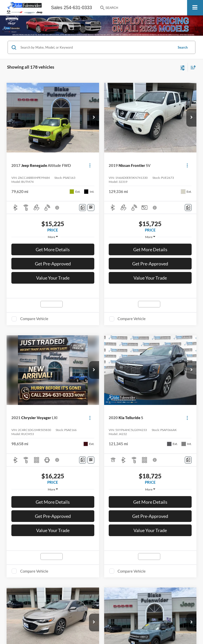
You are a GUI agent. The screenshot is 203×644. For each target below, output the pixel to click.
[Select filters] (183, 67)
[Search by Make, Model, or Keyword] (96, 47)
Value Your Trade (53, 278)
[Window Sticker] (91, 208)
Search (183, 47)
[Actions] (90, 165)
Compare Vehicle (34, 319)
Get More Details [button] (53, 249)
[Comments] (83, 208)
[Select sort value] (192, 67)
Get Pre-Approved (53, 264)
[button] (94, 118)
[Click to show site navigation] (195, 8)
